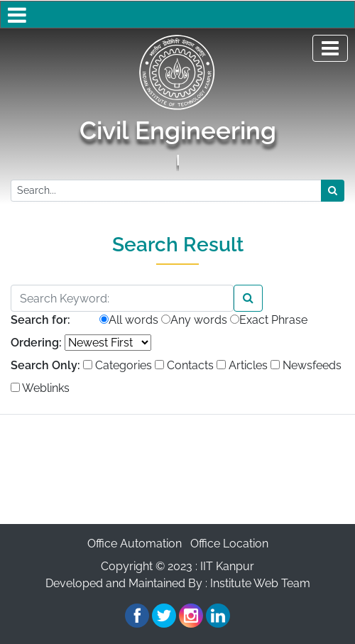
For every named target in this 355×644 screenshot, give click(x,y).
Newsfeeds (306, 365)
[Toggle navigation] (330, 48)
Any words (194, 320)
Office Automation (135, 544)
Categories (118, 365)
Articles (242, 365)
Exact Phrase (269, 320)
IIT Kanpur (227, 566)
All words (129, 320)
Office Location (229, 544)
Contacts (184, 365)
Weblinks (40, 388)
